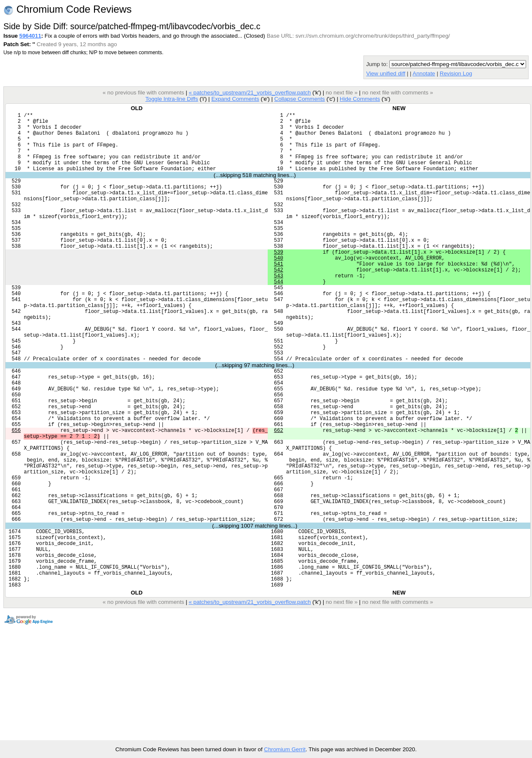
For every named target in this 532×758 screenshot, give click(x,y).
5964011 (30, 36)
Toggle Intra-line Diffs (172, 99)
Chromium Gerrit (285, 749)
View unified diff (385, 73)
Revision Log (456, 73)
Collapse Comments (299, 99)
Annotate (424, 73)
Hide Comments (360, 99)
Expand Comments (235, 99)
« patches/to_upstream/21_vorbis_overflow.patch (249, 93)
